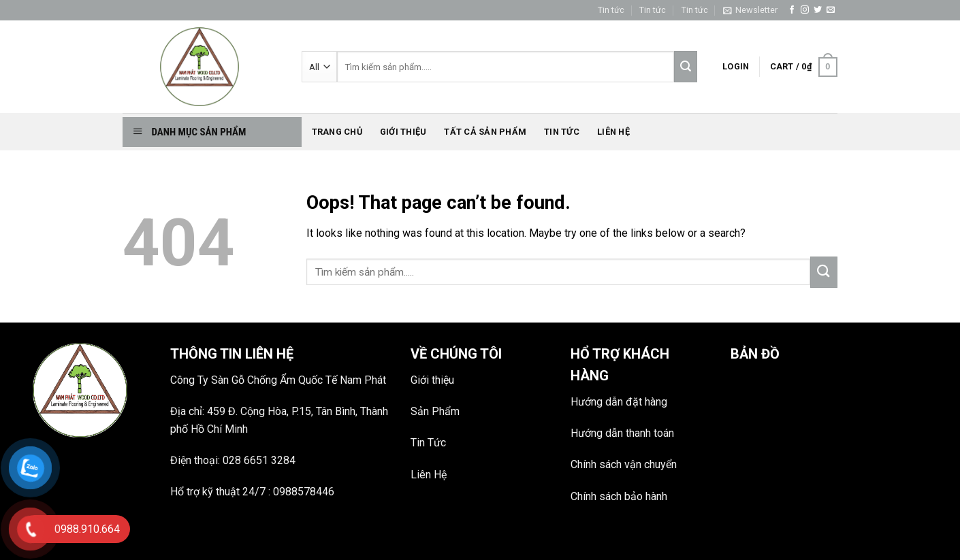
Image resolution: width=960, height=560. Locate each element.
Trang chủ (337, 132)
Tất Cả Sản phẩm (485, 132)
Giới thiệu (403, 132)
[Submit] (824, 272)
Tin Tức (428, 443)
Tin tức (611, 10)
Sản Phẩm (435, 411)
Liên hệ (613, 132)
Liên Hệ (429, 475)
